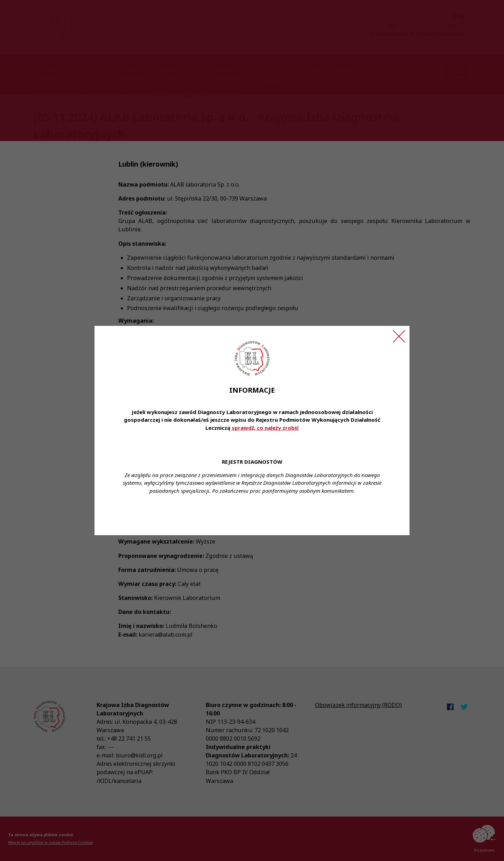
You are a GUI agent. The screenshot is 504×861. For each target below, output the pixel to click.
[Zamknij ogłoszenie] (399, 336)
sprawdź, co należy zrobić (265, 428)
